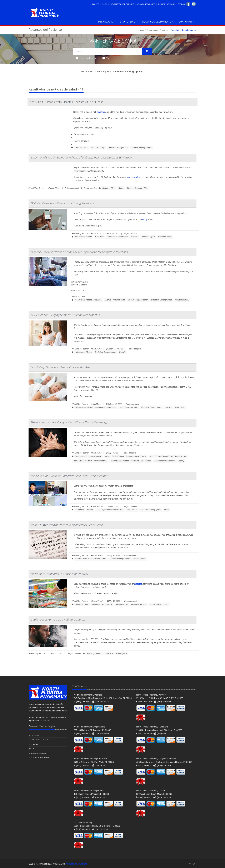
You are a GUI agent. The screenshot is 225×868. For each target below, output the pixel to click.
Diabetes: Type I (165, 237)
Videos (108, 58)
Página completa (82, 141)
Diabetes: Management (118, 148)
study (145, 220)
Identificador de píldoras (122, 4)
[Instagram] (194, 4)
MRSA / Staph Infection (138, 300)
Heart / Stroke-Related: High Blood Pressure (168, 456)
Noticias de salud (87, 58)
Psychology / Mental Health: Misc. (110, 510)
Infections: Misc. (182, 300)
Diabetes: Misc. (81, 148)
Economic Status (82, 604)
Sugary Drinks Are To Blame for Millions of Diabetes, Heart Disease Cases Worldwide (81, 157)
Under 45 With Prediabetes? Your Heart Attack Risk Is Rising (67, 525)
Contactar (185, 22)
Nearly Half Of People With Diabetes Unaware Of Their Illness (66, 102)
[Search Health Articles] (108, 51)
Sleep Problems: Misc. (129, 407)
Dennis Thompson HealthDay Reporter (93, 128)
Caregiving (80, 510)
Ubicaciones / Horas (146, 4)
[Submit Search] (147, 51)
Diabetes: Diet (122, 604)
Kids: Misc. (100, 237)
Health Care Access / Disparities (89, 300)
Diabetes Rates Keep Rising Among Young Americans (62, 203)
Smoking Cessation (95, 653)
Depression (132, 510)
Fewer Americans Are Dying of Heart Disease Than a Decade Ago (70, 422)
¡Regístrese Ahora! (167, 4)
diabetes (101, 112)
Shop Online (127, 22)
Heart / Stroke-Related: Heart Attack (90, 559)
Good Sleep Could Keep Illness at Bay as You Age (60, 367)
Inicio (141, 30)
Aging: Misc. (180, 407)
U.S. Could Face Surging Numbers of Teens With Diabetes (65, 315)
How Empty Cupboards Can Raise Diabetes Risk (59, 574)
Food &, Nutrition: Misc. (159, 604)
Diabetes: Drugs (98, 148)
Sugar (121, 188)
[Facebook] (188, 4)
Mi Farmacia (105, 22)
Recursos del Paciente (157, 22)
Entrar (181, 4)
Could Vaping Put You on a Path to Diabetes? (58, 619)
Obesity (135, 237)
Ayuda (104, 4)
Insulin (90, 510)
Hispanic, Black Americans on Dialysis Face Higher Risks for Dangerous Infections (79, 252)
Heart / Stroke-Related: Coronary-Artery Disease (96, 407)
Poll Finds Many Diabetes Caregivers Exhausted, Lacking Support (69, 476)
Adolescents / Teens (84, 237)
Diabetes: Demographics (141, 148)
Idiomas (96, 4)
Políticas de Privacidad (39, 758)
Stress (167, 510)
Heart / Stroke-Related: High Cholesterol (90, 461)
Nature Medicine (134, 177)
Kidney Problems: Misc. (115, 300)
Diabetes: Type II (148, 237)
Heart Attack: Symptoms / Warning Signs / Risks (130, 461)
